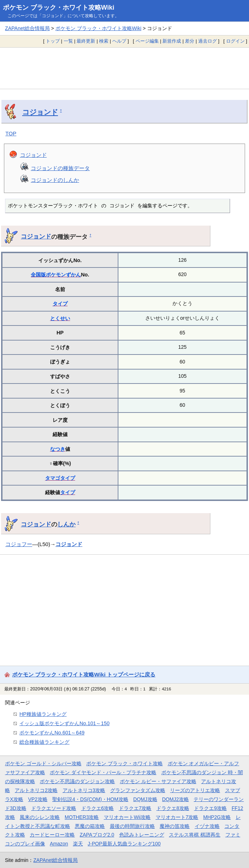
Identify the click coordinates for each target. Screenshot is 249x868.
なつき (58, 449)
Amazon (59, 844)
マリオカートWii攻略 (127, 817)
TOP (11, 133)
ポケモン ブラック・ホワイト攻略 (125, 763)
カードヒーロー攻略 (52, 835)
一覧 (68, 41)
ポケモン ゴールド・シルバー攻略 (43, 763)
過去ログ (207, 41)
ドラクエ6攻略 (98, 808)
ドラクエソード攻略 (54, 808)
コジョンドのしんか (55, 180)
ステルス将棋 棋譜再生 (195, 835)
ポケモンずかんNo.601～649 (52, 733)
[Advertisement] (125, 68)
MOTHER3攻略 (82, 817)
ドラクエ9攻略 (210, 808)
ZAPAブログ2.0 (97, 835)
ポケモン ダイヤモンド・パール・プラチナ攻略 (103, 772)
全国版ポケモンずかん (56, 275)
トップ (53, 41)
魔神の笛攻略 (175, 826)
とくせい (60, 318)
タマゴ (53, 478)
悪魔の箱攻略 (90, 826)
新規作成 (172, 41)
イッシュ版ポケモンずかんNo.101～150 (64, 723)
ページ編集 (147, 41)
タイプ (60, 304)
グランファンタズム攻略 (138, 790)
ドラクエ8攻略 (173, 808)
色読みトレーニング (142, 835)
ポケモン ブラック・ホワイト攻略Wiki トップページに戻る (84, 674)
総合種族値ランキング (44, 742)
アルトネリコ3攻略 (84, 790)
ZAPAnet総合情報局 (27, 28)
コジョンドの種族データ (60, 168)
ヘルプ (119, 41)
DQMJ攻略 (145, 799)
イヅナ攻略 (207, 826)
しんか (66, 524)
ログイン (235, 41)
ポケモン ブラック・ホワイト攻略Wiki (59, 8)
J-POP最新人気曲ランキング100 (124, 844)
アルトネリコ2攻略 (36, 790)
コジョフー (19, 544)
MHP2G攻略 (217, 817)
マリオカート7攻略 (177, 817)
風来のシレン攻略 (40, 817)
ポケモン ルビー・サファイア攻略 (158, 781)
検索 (104, 41)
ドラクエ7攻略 (135, 808)
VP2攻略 (38, 799)
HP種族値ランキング (43, 714)
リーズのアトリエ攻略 (195, 790)
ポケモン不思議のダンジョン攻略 (77, 781)
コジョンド (40, 112)
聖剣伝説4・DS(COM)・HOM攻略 (90, 799)
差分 (190, 41)
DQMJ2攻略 (175, 799)
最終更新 (86, 41)
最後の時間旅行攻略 (132, 826)
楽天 (78, 844)
